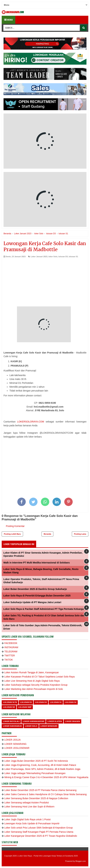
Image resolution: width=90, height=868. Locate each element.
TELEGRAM (11, 652)
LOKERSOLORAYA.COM (31, 422)
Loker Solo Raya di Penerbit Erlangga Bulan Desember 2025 (37, 596)
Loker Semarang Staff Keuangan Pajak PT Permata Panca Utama (39, 832)
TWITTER (10, 656)
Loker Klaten (55, 721)
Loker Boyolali (11, 721)
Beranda (47, 534)
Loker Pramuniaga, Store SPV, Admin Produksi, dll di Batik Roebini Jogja (42, 769)
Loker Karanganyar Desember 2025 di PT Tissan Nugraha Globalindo (41, 836)
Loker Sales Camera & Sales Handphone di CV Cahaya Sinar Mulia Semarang (46, 794)
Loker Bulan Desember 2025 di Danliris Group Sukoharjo (35, 589)
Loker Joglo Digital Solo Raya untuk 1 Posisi (28, 819)
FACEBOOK (11, 643)
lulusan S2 (71, 702)
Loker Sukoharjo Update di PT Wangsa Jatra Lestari (32, 602)
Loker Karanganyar (33, 721)
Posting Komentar (15, 526)
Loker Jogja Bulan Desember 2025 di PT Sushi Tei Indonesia (36, 761)
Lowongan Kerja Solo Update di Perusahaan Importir (32, 823)
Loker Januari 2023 (39, 257)
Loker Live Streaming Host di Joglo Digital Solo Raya (32, 681)
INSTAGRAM (11, 647)
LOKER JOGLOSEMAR (17, 748)
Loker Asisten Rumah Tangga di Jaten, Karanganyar (32, 672)
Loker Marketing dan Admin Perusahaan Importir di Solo (34, 689)
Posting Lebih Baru (12, 534)
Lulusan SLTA (10, 702)
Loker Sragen (73, 721)
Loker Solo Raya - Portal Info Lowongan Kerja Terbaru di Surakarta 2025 (48, 856)
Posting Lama (80, 534)
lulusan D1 (26, 702)
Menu (8, 20)
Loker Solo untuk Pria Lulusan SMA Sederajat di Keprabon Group (39, 828)
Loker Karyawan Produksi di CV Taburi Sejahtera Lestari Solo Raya (40, 677)
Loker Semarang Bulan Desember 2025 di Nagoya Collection (36, 798)
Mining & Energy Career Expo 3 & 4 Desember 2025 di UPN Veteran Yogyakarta (46, 777)
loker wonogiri (49, 726)
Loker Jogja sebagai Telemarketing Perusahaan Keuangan (35, 773)
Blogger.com (81, 861)
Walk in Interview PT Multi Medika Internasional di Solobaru (37, 563)
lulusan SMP (25, 707)
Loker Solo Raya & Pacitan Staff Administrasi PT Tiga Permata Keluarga (44, 609)
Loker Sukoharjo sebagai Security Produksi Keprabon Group (36, 685)
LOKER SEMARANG (15, 744)
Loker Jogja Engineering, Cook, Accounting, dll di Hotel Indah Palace (40, 765)
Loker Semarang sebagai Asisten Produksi (27, 803)
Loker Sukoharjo (12, 726)
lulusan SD (9, 707)
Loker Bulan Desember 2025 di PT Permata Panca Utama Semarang (40, 790)
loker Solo (53, 257)
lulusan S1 (73, 257)
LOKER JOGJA (12, 740)
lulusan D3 (63, 257)
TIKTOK (9, 660)
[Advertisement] (45, 283)
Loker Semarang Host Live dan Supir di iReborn (29, 807)
